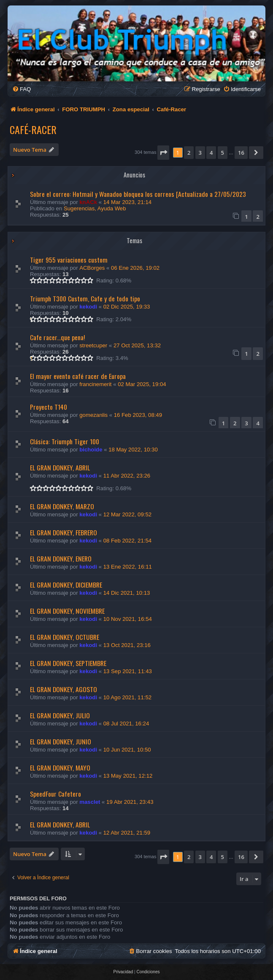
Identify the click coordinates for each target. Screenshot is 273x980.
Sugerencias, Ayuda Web (95, 208)
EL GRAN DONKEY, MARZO (62, 506)
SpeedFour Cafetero (55, 794)
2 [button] (189, 153)
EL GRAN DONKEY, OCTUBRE (65, 637)
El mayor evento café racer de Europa (78, 376)
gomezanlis (93, 415)
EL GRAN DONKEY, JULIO (60, 715)
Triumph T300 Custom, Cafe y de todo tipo (85, 298)
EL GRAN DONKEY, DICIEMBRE (66, 585)
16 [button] (241, 153)
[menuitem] (22, 89)
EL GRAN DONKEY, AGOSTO (64, 689)
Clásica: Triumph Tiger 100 (65, 441)
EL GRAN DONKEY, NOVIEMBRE (67, 611)
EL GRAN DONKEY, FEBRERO (64, 532)
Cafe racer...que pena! (57, 337)
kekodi (88, 307)
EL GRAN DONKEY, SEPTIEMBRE (68, 663)
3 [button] (200, 153)
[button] (163, 153)
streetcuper (93, 345)
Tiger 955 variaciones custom (69, 260)
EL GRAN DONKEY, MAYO (60, 768)
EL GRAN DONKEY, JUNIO (61, 741)
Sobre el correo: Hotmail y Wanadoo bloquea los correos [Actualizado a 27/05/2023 (138, 194)
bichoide (91, 450)
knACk (88, 202)
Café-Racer (33, 129)
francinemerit (95, 384)
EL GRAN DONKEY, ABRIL (60, 467)
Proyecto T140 (49, 407)
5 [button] (223, 153)
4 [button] (211, 153)
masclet (90, 802)
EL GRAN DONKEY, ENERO (61, 558)
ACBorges (92, 268)
